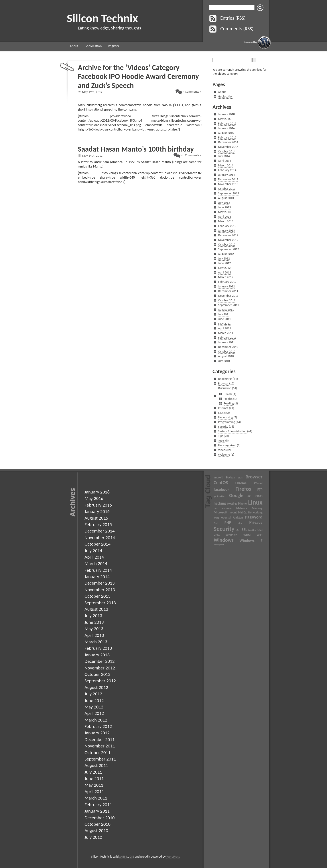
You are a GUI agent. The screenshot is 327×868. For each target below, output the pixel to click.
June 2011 (225, 319)
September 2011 (229, 305)
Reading (229, 403)
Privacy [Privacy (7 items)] (256, 522)
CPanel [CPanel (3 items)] (258, 483)
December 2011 (228, 291)
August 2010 (226, 356)
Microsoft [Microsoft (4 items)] (221, 512)
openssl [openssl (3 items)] (226, 518)
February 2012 (227, 282)
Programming (227, 422)
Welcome (224, 455)
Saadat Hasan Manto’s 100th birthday (136, 149)
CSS (132, 857)
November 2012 (228, 240)
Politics (228, 399)
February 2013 (227, 226)
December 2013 (228, 179)
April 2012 (225, 272)
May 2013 (224, 212)
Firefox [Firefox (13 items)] (243, 489)
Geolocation (93, 46)
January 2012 (226, 286)
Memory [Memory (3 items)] (257, 508)
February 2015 (227, 138)
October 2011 (227, 300)
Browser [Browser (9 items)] (254, 477)
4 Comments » (192, 92)
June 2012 (225, 263)
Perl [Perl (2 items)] (216, 523)
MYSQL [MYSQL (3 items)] (242, 512)
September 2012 (229, 249)
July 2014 (224, 156)
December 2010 (228, 347)
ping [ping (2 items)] (240, 523)
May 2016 (224, 119)
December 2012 (228, 235)
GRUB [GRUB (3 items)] (259, 496)
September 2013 (229, 193)
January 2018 (226, 114)
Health (228, 394)
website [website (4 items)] (232, 535)
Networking (225, 417)
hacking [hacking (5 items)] (220, 503)
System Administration (232, 431)
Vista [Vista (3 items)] (217, 535)
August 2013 (226, 198)
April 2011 (225, 328)
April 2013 (225, 217)
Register (114, 46)
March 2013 (226, 221)
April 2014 (225, 161)
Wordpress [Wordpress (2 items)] (219, 545)
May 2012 (224, 268)
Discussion (225, 388)
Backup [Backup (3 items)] (230, 477)
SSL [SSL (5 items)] (244, 530)
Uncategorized (227, 445)
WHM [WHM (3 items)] (247, 535)
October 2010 (227, 352)
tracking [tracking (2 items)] (252, 530)
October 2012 (227, 245)
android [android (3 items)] (218, 477)
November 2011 (228, 296)
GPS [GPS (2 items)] (250, 496)
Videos (222, 450)
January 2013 (226, 231)
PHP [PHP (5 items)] (228, 523)
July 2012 (224, 258)
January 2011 (226, 342)
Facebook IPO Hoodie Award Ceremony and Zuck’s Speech (138, 81)
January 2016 (226, 128)
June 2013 (225, 207)
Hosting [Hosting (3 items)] (232, 504)
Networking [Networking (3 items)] (255, 512)
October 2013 (227, 189)
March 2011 (226, 333)
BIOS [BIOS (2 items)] (240, 478)
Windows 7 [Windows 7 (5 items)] (251, 540)
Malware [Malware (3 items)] (242, 508)
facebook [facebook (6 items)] (222, 489)
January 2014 (226, 175)
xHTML (124, 857)
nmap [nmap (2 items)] (216, 518)
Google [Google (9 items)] (236, 495)
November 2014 (228, 147)
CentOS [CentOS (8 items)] (221, 483)
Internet (223, 408)
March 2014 (226, 165)
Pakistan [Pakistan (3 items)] (238, 518)
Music (222, 413)
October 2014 (227, 151)
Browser (223, 383)
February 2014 (227, 170)
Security (223, 427)
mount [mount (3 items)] (233, 512)
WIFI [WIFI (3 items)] (260, 535)
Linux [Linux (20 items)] (255, 502)
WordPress (173, 857)
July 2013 (224, 203)
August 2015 (226, 133)
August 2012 (226, 254)
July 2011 (224, 314)
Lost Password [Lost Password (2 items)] (223, 508)
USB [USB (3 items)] (260, 530)
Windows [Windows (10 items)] (224, 540)
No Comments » (191, 155)
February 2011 (227, 338)
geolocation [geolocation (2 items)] (219, 496)
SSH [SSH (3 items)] (238, 530)
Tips (221, 436)
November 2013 (228, 184)
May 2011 (224, 324)
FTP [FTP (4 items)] (260, 490)
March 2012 (226, 277)
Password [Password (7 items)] (254, 517)
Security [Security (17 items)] (224, 529)
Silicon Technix (102, 18)
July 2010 (224, 361)
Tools (221, 441)
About (74, 46)
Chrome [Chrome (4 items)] (241, 483)
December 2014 (228, 142)
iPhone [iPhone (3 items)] (242, 504)
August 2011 (226, 310)
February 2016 (227, 124)
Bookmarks (225, 379)
